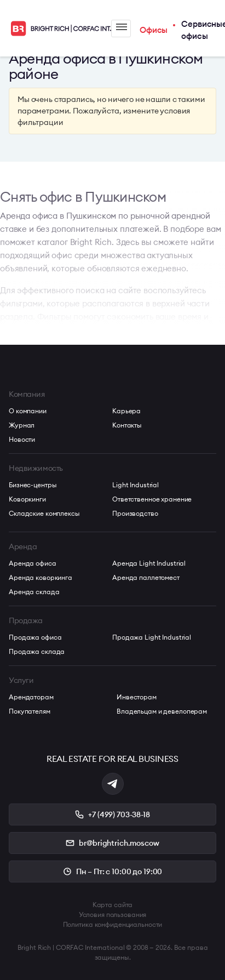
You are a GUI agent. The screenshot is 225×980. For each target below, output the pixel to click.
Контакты (127, 425)
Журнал (22, 425)
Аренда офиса (33, 563)
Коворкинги (27, 499)
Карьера (126, 411)
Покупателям (30, 711)
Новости (22, 439)
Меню (122, 27)
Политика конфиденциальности (113, 924)
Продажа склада (37, 651)
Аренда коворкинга (41, 577)
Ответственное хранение (152, 499)
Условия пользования (113, 915)
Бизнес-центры (33, 485)
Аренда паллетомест (146, 577)
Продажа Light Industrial (152, 637)
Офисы (154, 30)
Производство (135, 513)
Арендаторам (31, 697)
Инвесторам (137, 697)
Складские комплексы (44, 513)
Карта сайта (113, 905)
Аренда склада (34, 592)
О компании (28, 411)
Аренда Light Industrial (149, 563)
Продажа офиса (35, 637)
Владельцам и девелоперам (162, 711)
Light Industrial (135, 485)
